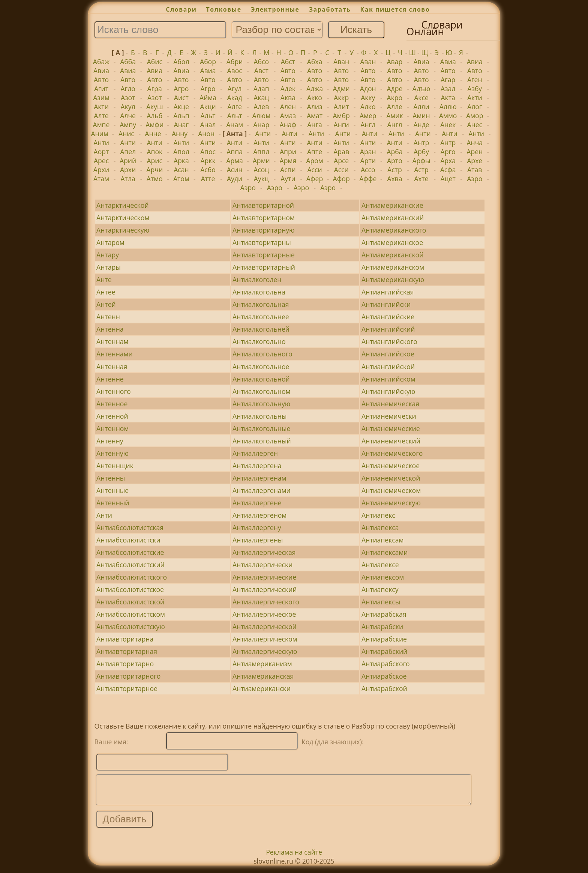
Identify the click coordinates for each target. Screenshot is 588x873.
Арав (341, 152)
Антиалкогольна (259, 292)
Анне (153, 134)
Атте (208, 179)
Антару (108, 255)
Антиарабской (384, 688)
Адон (368, 89)
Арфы (421, 161)
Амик (394, 116)
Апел (128, 152)
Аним (100, 134)
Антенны (111, 478)
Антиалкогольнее (261, 317)
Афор (341, 179)
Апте (315, 152)
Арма (235, 161)
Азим (101, 98)
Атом (181, 179)
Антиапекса (380, 527)
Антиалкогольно (259, 341)
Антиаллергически (262, 565)
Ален (288, 107)
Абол (181, 62)
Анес (475, 125)
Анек (448, 125)
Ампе (101, 125)
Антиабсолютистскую (131, 627)
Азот (128, 98)
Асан (181, 170)
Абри (235, 62)
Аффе (368, 179)
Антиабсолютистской (130, 602)
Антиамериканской (393, 255)
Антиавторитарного (128, 676)
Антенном (112, 428)
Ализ (315, 107)
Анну (180, 134)
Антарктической (122, 205)
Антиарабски (382, 627)
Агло (128, 89)
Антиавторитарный (264, 267)
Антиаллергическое (264, 614)
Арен (475, 152)
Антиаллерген (255, 453)
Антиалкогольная (261, 304)
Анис (126, 134)
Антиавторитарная (127, 651)
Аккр (341, 98)
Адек (288, 89)
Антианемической (391, 478)
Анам (235, 125)
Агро (181, 89)
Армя (288, 161)
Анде (421, 125)
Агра (155, 89)
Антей (106, 304)
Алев (261, 107)
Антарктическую (123, 230)
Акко (315, 98)
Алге (235, 107)
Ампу (128, 125)
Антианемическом (391, 490)
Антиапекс (378, 515)
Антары (109, 267)
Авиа (421, 62)
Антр (421, 143)
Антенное (112, 404)
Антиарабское (384, 676)
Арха (448, 161)
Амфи (154, 125)
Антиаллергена (257, 466)
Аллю (448, 107)
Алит (341, 107)
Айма (208, 98)
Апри (288, 152)
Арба (394, 152)
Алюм (261, 116)
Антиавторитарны (262, 242)
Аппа (235, 152)
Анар (261, 125)
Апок (154, 152)
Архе (475, 161)
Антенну (110, 441)
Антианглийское (388, 354)
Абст (288, 62)
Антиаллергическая (264, 552)
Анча (475, 143)
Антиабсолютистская (130, 527)
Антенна (110, 329)
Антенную (112, 453)
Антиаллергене (257, 503)
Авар (394, 62)
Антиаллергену (257, 527)
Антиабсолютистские (130, 552)
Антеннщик (115, 466)
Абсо (261, 62)
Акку (368, 98)
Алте (101, 116)
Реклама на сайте (294, 858)
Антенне (110, 379)
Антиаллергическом (265, 639)
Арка (181, 161)
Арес (101, 161)
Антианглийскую (388, 391)
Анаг (181, 125)
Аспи (288, 170)
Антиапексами (385, 552)
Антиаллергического (266, 602)
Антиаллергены (258, 540)
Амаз (288, 116)
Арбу (421, 152)
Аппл (261, 152)
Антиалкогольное (261, 367)
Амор (475, 116)
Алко (368, 107)
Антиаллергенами (262, 490)
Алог (475, 107)
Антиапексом (383, 577)
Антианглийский (388, 329)
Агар (448, 80)
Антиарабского (386, 664)
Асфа (448, 170)
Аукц (261, 179)
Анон (206, 134)
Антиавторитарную (264, 230)
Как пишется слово (395, 9)
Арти (368, 161)
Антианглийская (388, 292)
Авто (288, 71)
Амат (315, 116)
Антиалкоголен (257, 279)
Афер (315, 179)
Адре (394, 89)
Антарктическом (123, 218)
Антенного (113, 391)
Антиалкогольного (262, 354)
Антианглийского (389, 341)
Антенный (113, 503)
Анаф (288, 125)
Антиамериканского (394, 230)
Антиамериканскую (393, 279)
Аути (288, 179)
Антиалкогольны (260, 416)
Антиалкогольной (261, 379)
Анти (263, 134)
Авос (235, 71)
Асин (235, 170)
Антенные (112, 490)
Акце (181, 107)
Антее (106, 292)
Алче (128, 116)
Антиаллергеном (259, 515)
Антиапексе (380, 565)
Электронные (275, 9)
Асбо (208, 170)
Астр (395, 170)
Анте (104, 279)
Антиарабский (384, 651)
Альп (181, 116)
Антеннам (112, 341)
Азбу (475, 89)
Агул (235, 89)
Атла (128, 179)
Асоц (261, 170)
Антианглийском (388, 379)
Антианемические (391, 428)
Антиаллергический (265, 589)
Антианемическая (390, 404)
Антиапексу (380, 589)
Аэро (475, 179)
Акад (235, 98)
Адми (341, 89)
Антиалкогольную (261, 404)
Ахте (421, 179)
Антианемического (392, 453)
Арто (395, 161)
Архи (101, 170)
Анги (341, 125)
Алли (421, 107)
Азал (448, 89)
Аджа (315, 89)
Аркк (208, 161)
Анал (208, 125)
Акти (475, 98)
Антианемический (391, 441)
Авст (261, 71)
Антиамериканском (393, 267)
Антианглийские (388, 317)
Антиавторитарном (264, 218)
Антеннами (115, 354)
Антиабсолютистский (130, 565)
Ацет (448, 179)
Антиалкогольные (261, 428)
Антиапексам (383, 540)
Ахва (394, 179)
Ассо (368, 170)
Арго (448, 152)
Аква (288, 98)
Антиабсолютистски (128, 540)
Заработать (330, 9)
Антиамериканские (392, 205)
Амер (368, 116)
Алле (395, 107)
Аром (314, 161)
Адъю (421, 89)
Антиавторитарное (127, 688)
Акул (128, 107)
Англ (368, 125)
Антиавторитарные (264, 255)
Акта (448, 98)
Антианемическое (391, 466)
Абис (155, 62)
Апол (181, 152)
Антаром (110, 242)
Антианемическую (391, 503)
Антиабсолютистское (130, 589)
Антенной (112, 416)
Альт (208, 116)
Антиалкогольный (262, 441)
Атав (475, 170)
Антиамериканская (263, 676)
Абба (128, 62)
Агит (101, 89)
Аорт (101, 152)
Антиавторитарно (125, 664)
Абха (315, 62)
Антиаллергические (264, 577)
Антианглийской (388, 367)
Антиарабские (384, 639)
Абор (208, 62)
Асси (314, 170)
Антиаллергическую (265, 651)
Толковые (224, 9)
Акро (395, 98)
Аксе (421, 98)
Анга (315, 125)
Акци (208, 107)
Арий (128, 161)
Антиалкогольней (261, 329)
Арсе (341, 161)
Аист (181, 98)
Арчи (154, 170)
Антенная (112, 367)
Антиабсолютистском (131, 614)
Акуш (155, 107)
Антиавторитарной (263, 205)
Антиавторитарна (125, 639)
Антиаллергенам (259, 478)
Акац (261, 98)
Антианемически (389, 416)
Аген (475, 80)
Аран (368, 152)
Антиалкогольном (261, 391)
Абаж (101, 62)
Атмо (155, 179)
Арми (261, 161)
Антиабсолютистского (132, 577)
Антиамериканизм (262, 664)
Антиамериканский (393, 218)
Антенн (108, 317)
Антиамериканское (392, 242)
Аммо (448, 116)
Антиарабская (384, 614)
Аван (341, 62)
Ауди (235, 179)
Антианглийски (386, 304)
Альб (154, 116)
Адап (261, 89)
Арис (154, 161)
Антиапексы (381, 602)
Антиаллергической (265, 627)
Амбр (341, 116)
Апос (208, 152)
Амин (421, 116)
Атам (101, 179)
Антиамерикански (262, 688)
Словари (181, 9)
